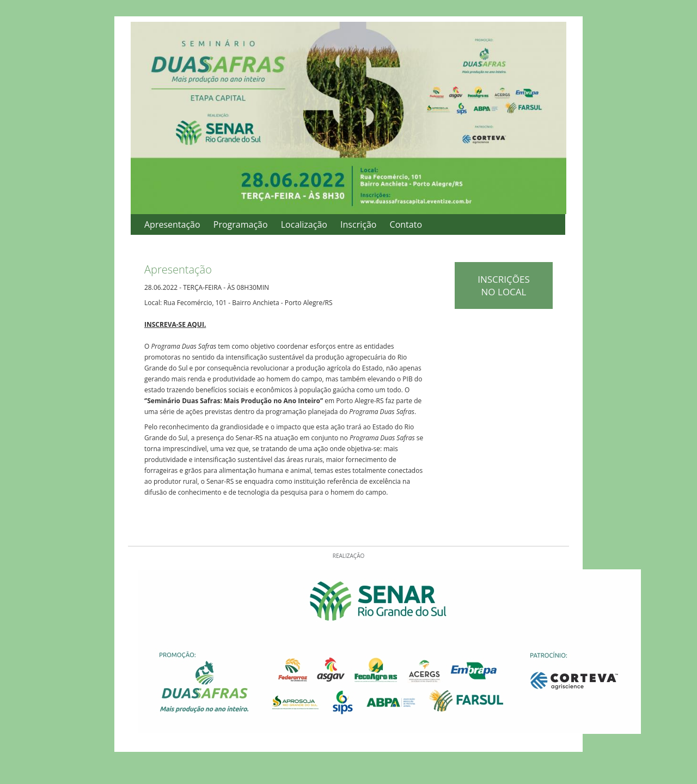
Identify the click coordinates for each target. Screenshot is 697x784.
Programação (241, 224)
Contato (406, 224)
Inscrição (358, 224)
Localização (304, 224)
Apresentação (172, 224)
